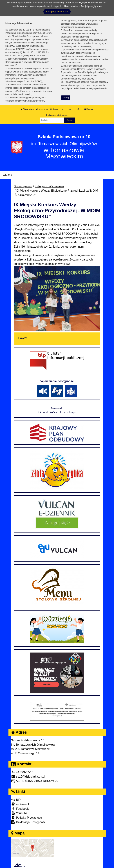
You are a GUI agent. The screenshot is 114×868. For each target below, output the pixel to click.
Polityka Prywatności (27, 817)
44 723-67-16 (22, 772)
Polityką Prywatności (87, 3)
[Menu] (57, 175)
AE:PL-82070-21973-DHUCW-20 (35, 781)
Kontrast (89, 109)
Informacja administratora (57, 115)
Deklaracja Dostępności (29, 822)
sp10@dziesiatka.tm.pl (28, 777)
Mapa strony (42, 109)
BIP (16, 800)
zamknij (66, 98)
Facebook (20, 809)
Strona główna (28, 109)
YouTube (19, 813)
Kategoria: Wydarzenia (49, 186)
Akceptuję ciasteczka (57, 12)
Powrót (23, 338)
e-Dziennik (20, 804)
